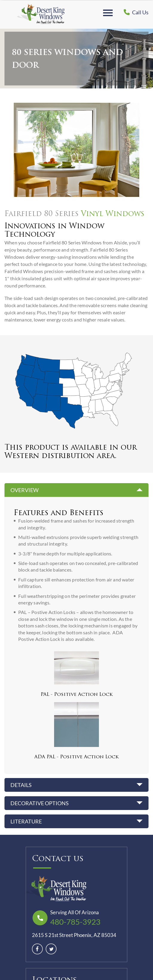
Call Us (136, 12)
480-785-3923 (75, 922)
